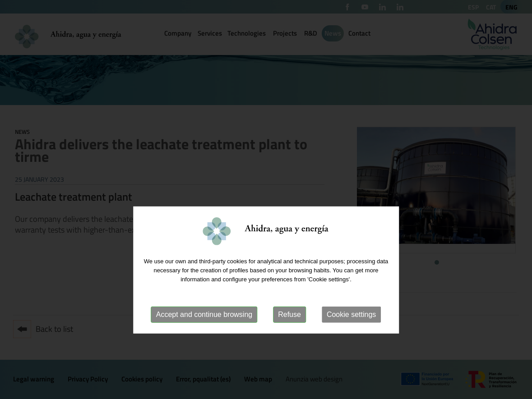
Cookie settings (351, 337)
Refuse (289, 337)
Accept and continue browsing (204, 337)
